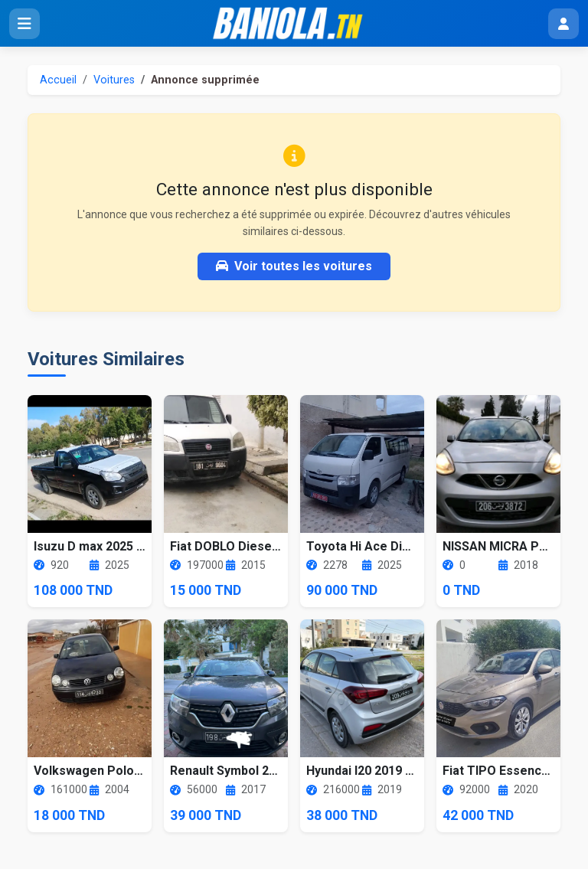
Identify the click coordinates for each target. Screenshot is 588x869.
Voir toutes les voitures (294, 266)
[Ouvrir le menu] (24, 24)
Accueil (58, 80)
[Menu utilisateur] (563, 24)
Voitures (114, 80)
